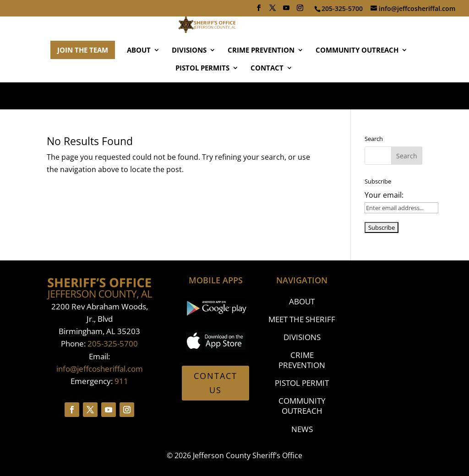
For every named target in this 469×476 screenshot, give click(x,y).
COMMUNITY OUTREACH (357, 78)
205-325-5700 (113, 343)
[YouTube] (286, 11)
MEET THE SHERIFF (302, 319)
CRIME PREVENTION (261, 78)
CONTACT (267, 95)
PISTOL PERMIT (302, 383)
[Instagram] (300, 11)
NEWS (302, 429)
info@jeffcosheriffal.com (100, 369)
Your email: (384, 195)
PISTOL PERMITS (202, 95)
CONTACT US (215, 383)
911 (121, 381)
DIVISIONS (189, 78)
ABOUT (139, 78)
